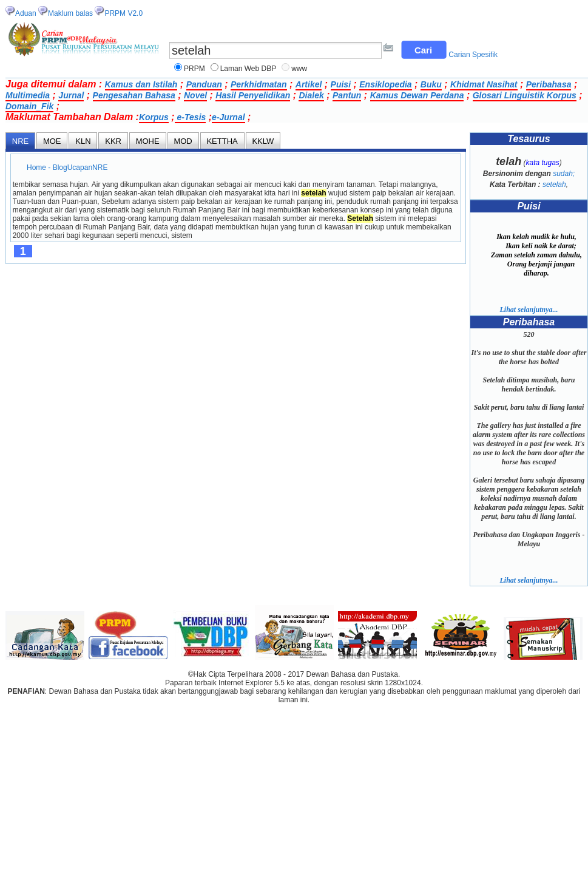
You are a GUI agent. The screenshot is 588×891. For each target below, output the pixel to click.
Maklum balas (70, 13)
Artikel (309, 84)
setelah (554, 185)
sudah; (564, 174)
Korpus (154, 117)
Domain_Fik (29, 106)
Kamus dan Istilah (141, 84)
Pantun (347, 95)
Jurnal (71, 95)
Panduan (204, 84)
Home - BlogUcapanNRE (67, 168)
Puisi (341, 84)
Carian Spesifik (473, 55)
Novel (195, 95)
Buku (431, 84)
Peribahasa (549, 84)
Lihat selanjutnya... (529, 310)
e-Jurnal (228, 117)
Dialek (311, 95)
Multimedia (28, 95)
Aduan (26, 13)
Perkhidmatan (259, 84)
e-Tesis (191, 117)
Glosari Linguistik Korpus (525, 95)
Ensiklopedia (385, 84)
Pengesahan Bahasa (134, 95)
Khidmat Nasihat (484, 84)
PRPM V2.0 (123, 13)
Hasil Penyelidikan (253, 95)
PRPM (194, 69)
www (299, 69)
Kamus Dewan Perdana (417, 95)
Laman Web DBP (248, 69)
